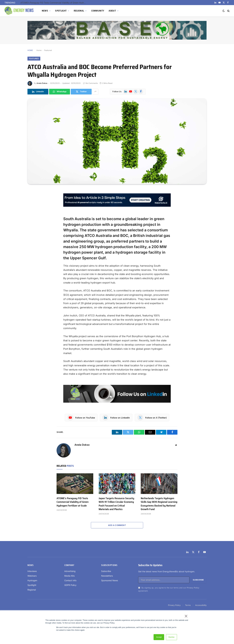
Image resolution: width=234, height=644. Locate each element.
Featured (48, 50)
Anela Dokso (42, 83)
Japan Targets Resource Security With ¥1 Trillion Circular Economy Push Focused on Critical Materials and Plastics (116, 504)
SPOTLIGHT (61, 11)
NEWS (45, 11)
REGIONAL (79, 11)
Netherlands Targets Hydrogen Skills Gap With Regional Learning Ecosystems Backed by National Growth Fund (159, 504)
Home (39, 50)
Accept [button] (159, 637)
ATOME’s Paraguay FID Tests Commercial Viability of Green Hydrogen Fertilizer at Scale (54, 3)
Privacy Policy (193, 588)
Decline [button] (171, 637)
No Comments (90, 83)
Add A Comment (117, 525)
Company (69, 565)
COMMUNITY (98, 11)
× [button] (186, 616)
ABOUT (112, 11)
